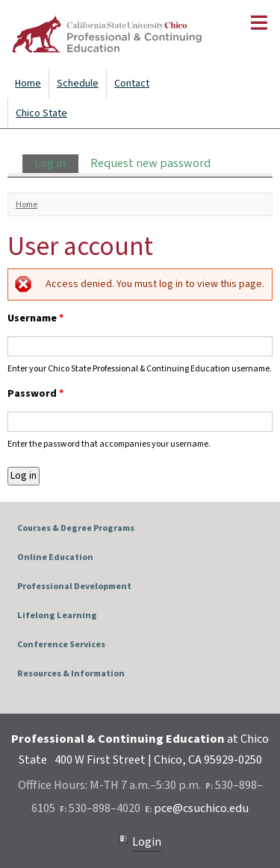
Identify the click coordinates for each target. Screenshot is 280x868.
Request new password (150, 163)
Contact (132, 84)
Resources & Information (71, 674)
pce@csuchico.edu (201, 808)
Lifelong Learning (57, 616)
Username (35, 318)
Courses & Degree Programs (76, 528)
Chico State (41, 113)
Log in (56, 163)
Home (28, 84)
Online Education (55, 557)
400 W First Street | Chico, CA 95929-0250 (158, 760)
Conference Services (61, 645)
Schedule (78, 84)
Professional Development (74, 586)
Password (35, 394)
